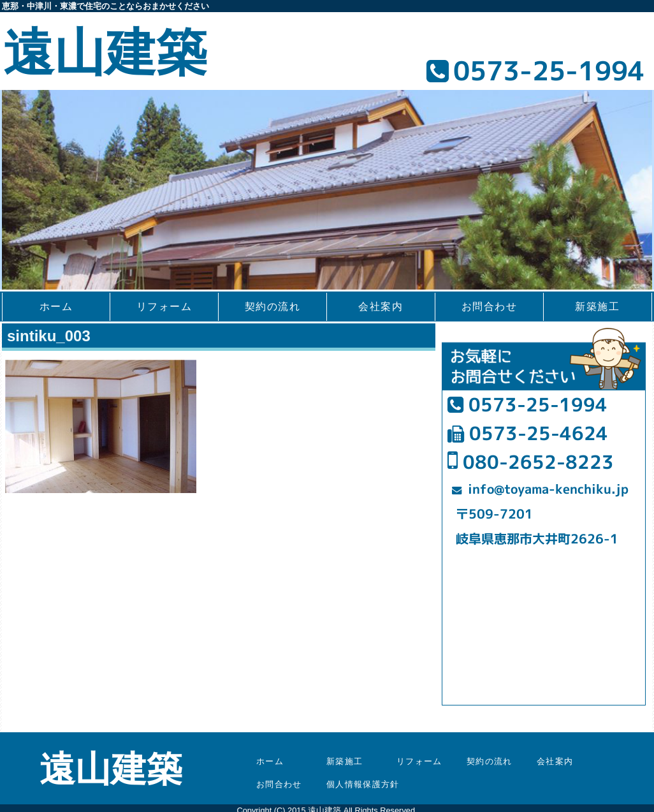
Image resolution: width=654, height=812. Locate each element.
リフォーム (164, 306)
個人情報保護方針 (363, 784)
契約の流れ (273, 306)
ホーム (56, 306)
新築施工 (597, 306)
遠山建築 (105, 53)
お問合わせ (490, 306)
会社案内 (381, 306)
